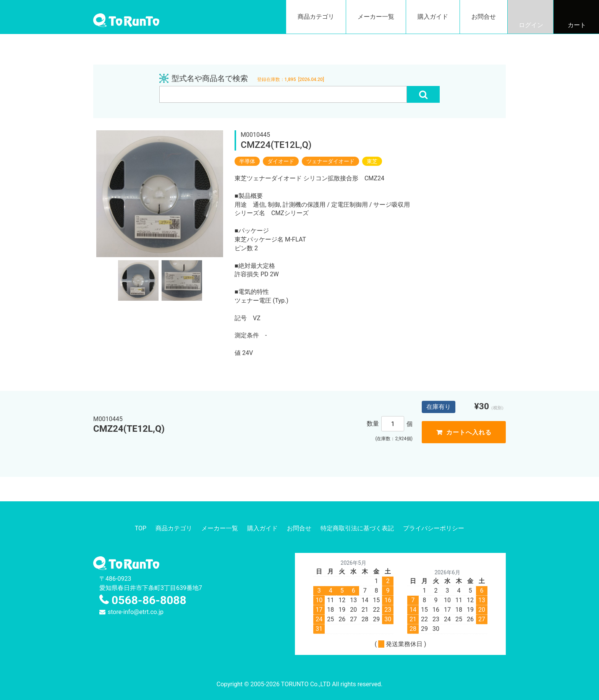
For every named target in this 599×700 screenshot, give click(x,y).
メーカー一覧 (376, 17)
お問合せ (484, 17)
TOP (141, 528)
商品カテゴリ (316, 17)
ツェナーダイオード (330, 161)
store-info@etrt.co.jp (136, 612)
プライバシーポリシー (434, 528)
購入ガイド (433, 17)
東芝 (372, 161)
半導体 (247, 161)
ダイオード (281, 161)
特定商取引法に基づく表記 (357, 528)
